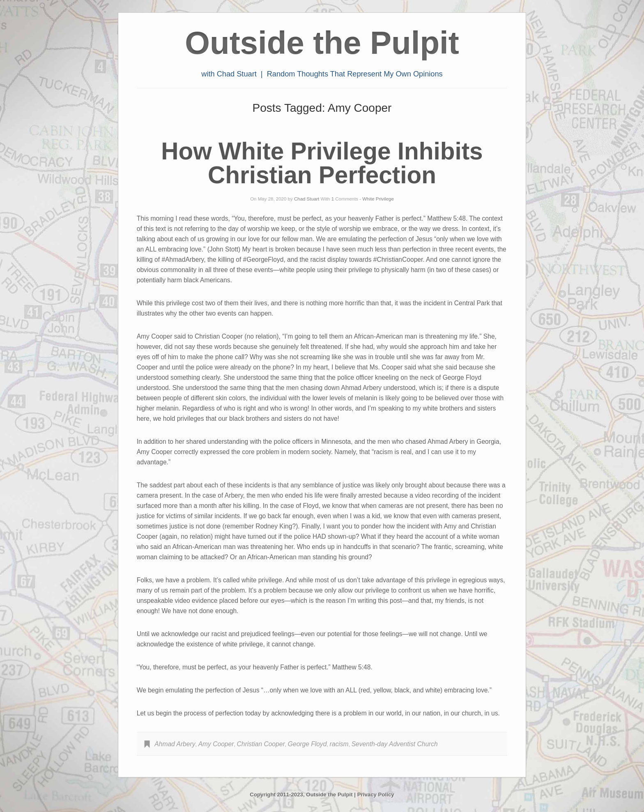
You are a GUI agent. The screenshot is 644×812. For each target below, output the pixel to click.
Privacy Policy (376, 795)
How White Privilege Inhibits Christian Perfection (322, 163)
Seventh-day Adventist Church (395, 744)
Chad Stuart (307, 199)
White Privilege (378, 199)
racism (339, 744)
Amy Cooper (216, 744)
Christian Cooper (261, 744)
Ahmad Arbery (175, 744)
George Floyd (307, 744)
